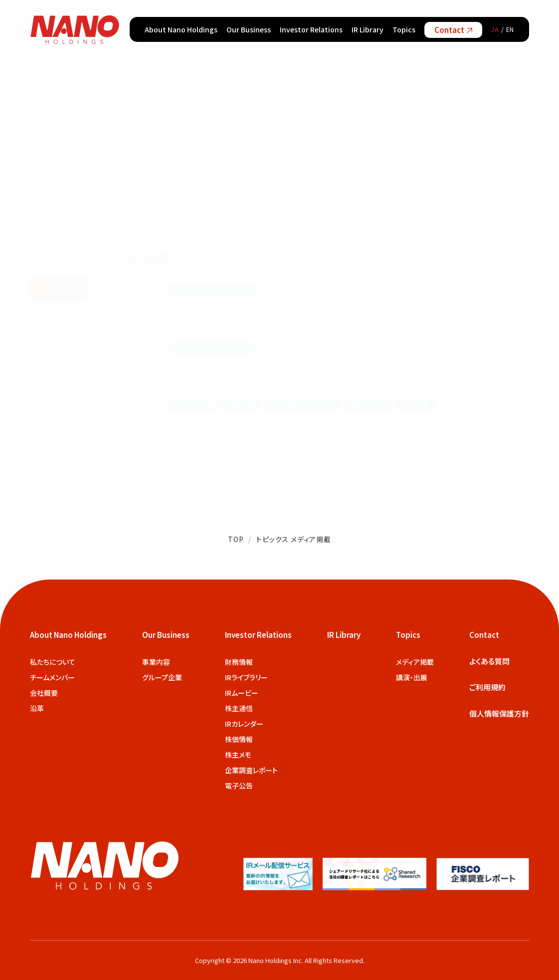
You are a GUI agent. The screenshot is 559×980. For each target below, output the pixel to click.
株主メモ (238, 755)
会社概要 (44, 693)
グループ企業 (162, 677)
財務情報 (239, 662)
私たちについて (53, 662)
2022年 (60, 408)
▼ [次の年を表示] (60, 440)
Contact (453, 30)
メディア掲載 (415, 662)
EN (510, 29)
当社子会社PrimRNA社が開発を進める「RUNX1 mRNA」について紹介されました (259, 421)
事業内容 (156, 662)
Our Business (249, 29)
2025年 (60, 317)
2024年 (60, 347)
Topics (404, 29)
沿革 (37, 708)
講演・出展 (412, 677)
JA (495, 29)
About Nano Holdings (181, 29)
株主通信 (239, 708)
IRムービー (242, 693)
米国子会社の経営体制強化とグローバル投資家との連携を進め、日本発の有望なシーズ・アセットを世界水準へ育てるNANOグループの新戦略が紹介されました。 (324, 370)
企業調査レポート (251, 770)
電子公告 (239, 785)
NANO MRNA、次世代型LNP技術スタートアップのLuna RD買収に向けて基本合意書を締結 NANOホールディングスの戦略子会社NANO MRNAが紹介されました (276, 313)
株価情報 (239, 739)
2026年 (60, 287)
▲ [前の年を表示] (60, 256)
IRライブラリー (246, 677)
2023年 (60, 377)
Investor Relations (311, 29)
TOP (236, 539)
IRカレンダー (244, 724)
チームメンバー (52, 677)
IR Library (368, 29)
